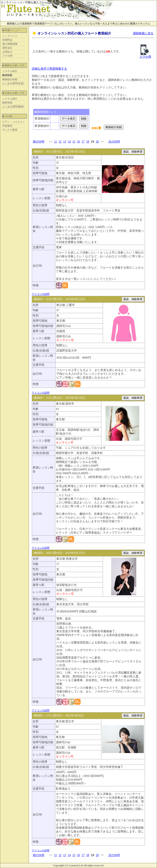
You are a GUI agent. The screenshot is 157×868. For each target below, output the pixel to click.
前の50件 (39, 142)
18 (88, 142)
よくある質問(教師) (13, 107)
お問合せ (7, 52)
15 (74, 142)
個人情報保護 (10, 44)
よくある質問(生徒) (13, 83)
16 (78, 142)
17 (83, 142)
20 (97, 142)
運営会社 (7, 48)
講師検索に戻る (143, 33)
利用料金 (7, 40)
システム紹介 (10, 71)
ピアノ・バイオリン (14, 122)
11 (55, 142)
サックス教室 (10, 130)
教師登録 (7, 103)
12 (60, 142)
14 (69, 142)
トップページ (10, 36)
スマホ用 (7, 56)
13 (65, 142)
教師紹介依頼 (10, 79)
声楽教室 (7, 126)
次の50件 (114, 142)
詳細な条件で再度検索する (49, 69)
